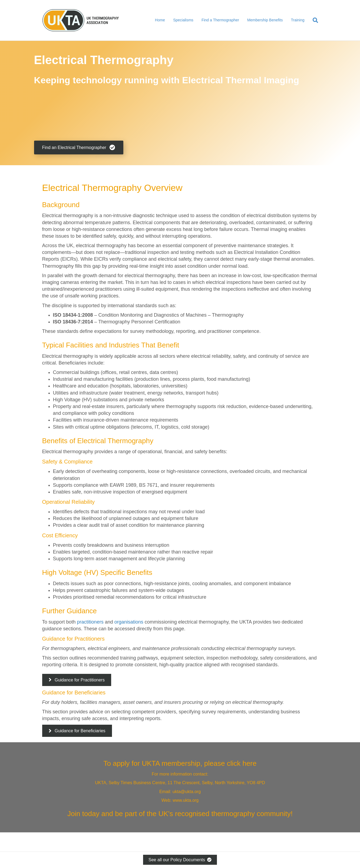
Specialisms (183, 20)
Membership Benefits (265, 20)
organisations (129, 622)
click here (242, 763)
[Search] (313, 20)
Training (298, 20)
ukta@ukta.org (187, 792)
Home (160, 20)
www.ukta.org (186, 800)
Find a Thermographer (220, 20)
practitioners (90, 622)
